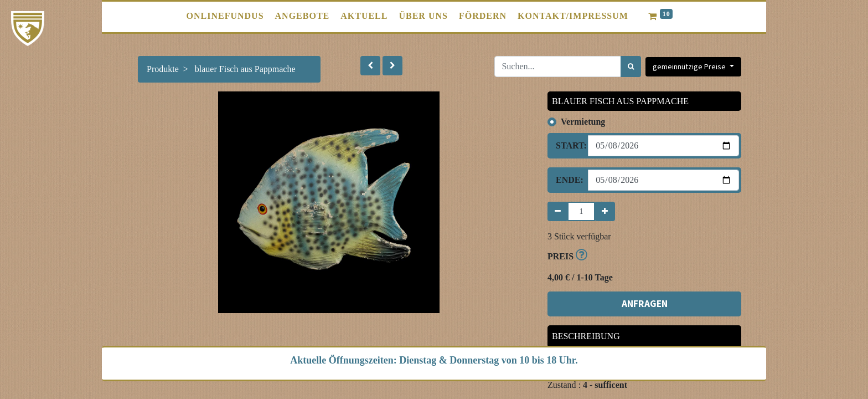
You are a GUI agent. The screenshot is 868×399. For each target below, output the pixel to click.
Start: (568, 145)
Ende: (568, 180)
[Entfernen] (558, 211)
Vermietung (583, 122)
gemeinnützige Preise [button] (690, 66)
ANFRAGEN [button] (645, 304)
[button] (370, 66)
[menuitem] (225, 16)
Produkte (163, 69)
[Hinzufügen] (605, 211)
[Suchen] (631, 66)
